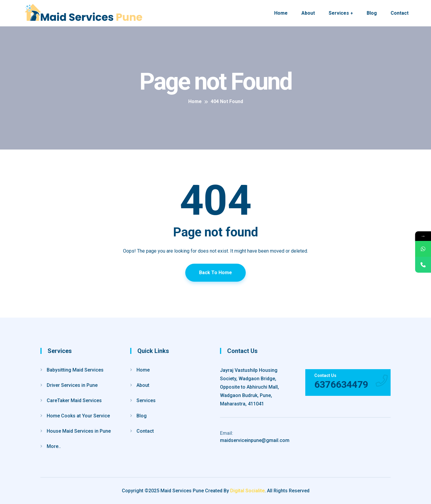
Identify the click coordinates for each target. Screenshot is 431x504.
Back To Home (215, 273)
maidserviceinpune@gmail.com (255, 437)
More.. (54, 446)
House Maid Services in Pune (79, 431)
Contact (400, 13)
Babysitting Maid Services (75, 370)
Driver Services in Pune (72, 385)
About (308, 13)
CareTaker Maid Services (74, 400)
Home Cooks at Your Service (78, 416)
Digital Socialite (247, 491)
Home (281, 13)
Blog (372, 13)
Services (339, 13)
